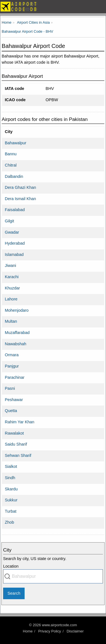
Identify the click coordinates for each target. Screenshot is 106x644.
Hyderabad (15, 243)
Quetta (11, 411)
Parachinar (15, 377)
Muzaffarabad (17, 333)
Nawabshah (16, 344)
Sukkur (11, 500)
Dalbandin (14, 176)
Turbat (11, 511)
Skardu (11, 489)
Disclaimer (75, 631)
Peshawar (14, 400)
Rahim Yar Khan (20, 422)
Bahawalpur (16, 143)
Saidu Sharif (16, 444)
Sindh (10, 478)
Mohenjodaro (17, 310)
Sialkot (11, 466)
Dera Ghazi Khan (20, 187)
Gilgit (9, 221)
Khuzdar (12, 288)
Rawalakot (14, 433)
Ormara (12, 355)
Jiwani (10, 265)
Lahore (11, 299)
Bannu (11, 154)
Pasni (10, 388)
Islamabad (14, 254)
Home (28, 631)
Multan (11, 321)
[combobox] (53, 576)
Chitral (11, 165)
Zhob (9, 522)
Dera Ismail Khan (20, 199)
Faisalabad (15, 210)
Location (11, 566)
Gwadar (12, 232)
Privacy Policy (50, 631)
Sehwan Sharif (18, 455)
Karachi (12, 277)
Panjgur (12, 366)
